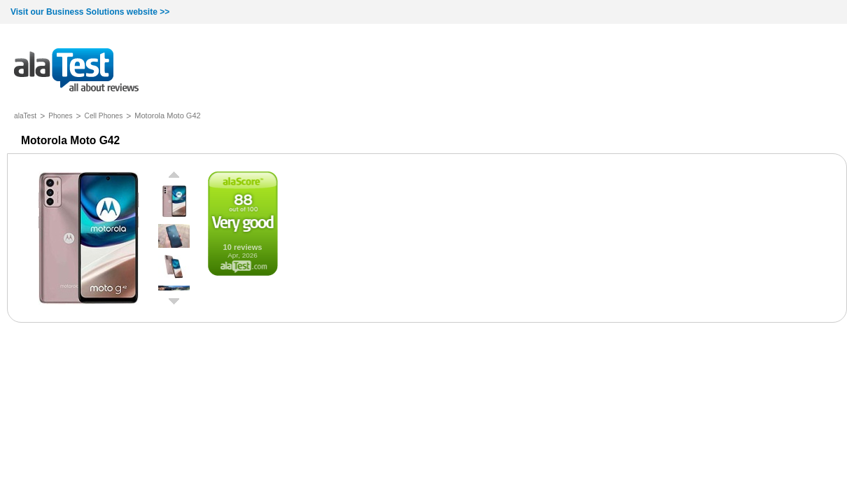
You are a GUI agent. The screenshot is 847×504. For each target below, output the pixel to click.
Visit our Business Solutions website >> (90, 12)
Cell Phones (104, 116)
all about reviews (76, 71)
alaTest (25, 116)
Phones (60, 116)
